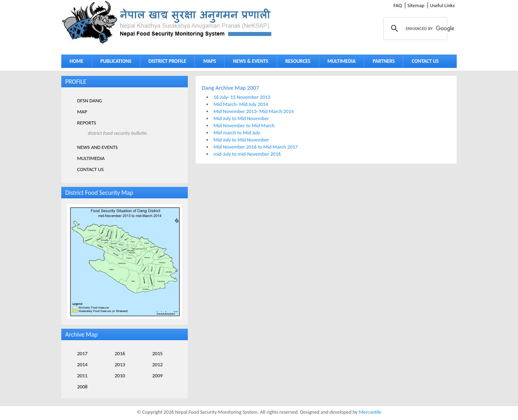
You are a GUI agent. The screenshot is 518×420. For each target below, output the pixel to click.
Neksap (167, 22)
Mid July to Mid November (241, 118)
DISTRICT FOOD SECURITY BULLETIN (117, 133)
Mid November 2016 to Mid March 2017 (256, 147)
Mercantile (370, 412)
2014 (82, 364)
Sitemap (416, 5)
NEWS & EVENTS (250, 61)
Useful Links (442, 5)
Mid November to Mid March (244, 125)
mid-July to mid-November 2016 (247, 154)
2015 (157, 353)
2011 (82, 376)
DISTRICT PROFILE (166, 63)
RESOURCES (296, 63)
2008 (82, 387)
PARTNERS (384, 61)
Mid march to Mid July (237, 133)
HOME (77, 61)
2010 (120, 376)
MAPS (208, 63)
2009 (157, 376)
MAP (82, 112)
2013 (120, 364)
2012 (157, 364)
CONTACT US (425, 61)
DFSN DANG (90, 101)
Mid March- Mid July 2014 (241, 104)
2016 (120, 353)
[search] (437, 28)
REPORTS (87, 123)
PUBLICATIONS (114, 63)
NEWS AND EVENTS (97, 147)
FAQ (398, 5)
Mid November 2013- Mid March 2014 (254, 111)
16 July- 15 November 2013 (242, 97)
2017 (82, 353)
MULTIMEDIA (340, 63)
